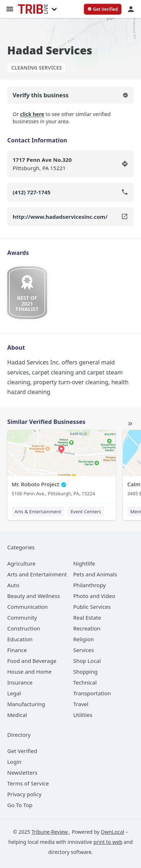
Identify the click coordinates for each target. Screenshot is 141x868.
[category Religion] (84, 639)
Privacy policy (24, 794)
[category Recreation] (87, 628)
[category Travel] (81, 704)
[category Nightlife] (84, 563)
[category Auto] (13, 585)
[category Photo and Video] (94, 596)
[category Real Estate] (87, 617)
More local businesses (130, 424)
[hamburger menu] (10, 8)
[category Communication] (27, 607)
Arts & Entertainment (38, 511)
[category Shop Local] (87, 661)
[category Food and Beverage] (32, 661)
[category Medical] (17, 715)
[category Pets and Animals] (95, 574)
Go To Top (20, 805)
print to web (108, 842)
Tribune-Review (50, 832)
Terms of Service (28, 783)
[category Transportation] (92, 693)
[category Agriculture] (21, 563)
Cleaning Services (37, 68)
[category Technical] (85, 682)
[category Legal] (14, 693)
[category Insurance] (20, 682)
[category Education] (20, 639)
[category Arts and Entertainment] (37, 574)
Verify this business (70, 95)
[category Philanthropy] (90, 585)
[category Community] (22, 617)
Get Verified (22, 751)
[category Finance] (17, 650)
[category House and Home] (29, 672)
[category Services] (84, 650)
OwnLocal (113, 832)
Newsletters (22, 772)
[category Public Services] (92, 607)
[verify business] (103, 9)
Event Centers (86, 511)
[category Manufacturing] (26, 704)
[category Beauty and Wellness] (34, 596)
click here (32, 114)
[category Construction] (24, 628)
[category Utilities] (83, 715)
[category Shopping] (86, 672)
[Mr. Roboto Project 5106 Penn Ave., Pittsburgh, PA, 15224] (61, 465)
